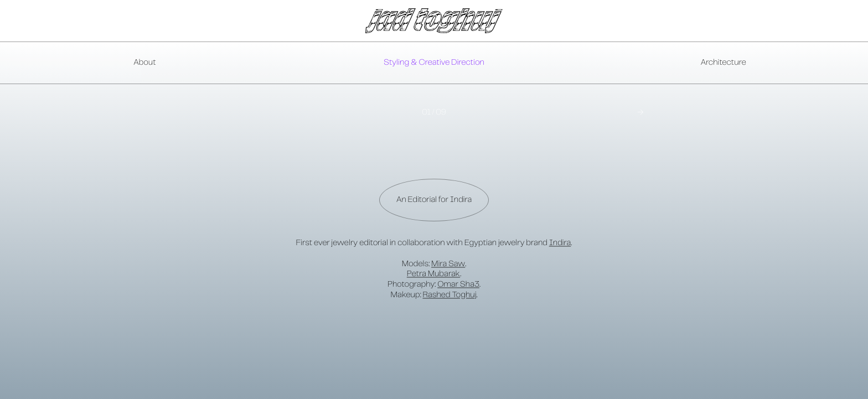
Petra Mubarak (433, 274)
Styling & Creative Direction (434, 63)
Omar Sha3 (458, 284)
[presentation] (434, 63)
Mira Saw (448, 264)
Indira (560, 243)
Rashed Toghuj (450, 295)
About (145, 63)
